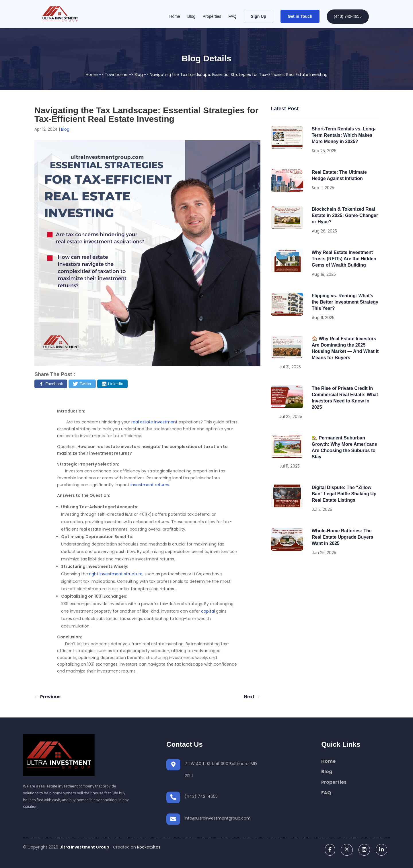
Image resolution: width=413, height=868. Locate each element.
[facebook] (330, 850)
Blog (191, 16)
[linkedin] (381, 850)
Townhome (116, 75)
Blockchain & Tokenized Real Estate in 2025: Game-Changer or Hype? (345, 215)
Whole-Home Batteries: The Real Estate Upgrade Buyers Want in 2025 (342, 537)
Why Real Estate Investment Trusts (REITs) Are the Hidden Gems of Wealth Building (344, 259)
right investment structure (116, 574)
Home (175, 16)
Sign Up (259, 16)
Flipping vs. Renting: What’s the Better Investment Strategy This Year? (345, 302)
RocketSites (149, 847)
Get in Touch (300, 16)
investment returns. (150, 485)
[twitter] (347, 850)
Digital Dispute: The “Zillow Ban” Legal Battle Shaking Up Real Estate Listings (344, 494)
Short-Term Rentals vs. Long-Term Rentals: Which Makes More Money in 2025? (344, 135)
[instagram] (364, 850)
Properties (212, 16)
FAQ (232, 16)
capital (208, 611)
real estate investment (154, 422)
